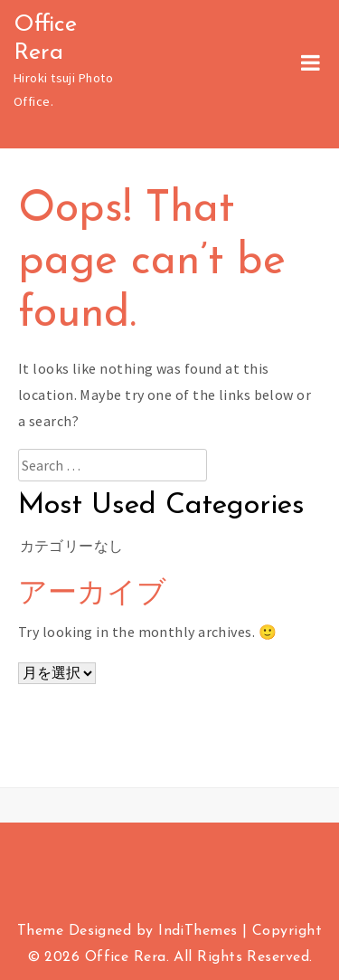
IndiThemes (198, 931)
